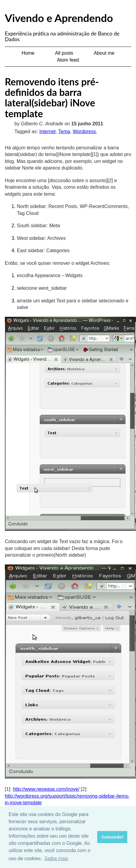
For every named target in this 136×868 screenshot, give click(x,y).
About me (104, 53)
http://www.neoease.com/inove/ (46, 789)
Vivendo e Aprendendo (59, 18)
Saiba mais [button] (56, 859)
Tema (64, 131)
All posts (64, 53)
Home (28, 53)
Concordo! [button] (112, 837)
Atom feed (68, 60)
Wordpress (84, 131)
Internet (48, 131)
